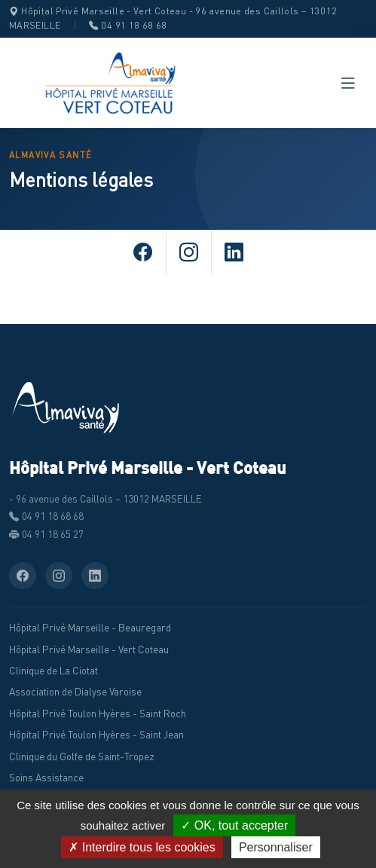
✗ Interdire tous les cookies (142, 847)
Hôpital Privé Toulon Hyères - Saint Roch (98, 714)
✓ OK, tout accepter (234, 825)
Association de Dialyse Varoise (75, 692)
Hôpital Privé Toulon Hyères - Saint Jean (96, 735)
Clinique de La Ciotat (53, 671)
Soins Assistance (46, 778)
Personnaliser (276, 847)
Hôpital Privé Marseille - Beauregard (90, 628)
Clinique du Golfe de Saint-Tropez (82, 756)
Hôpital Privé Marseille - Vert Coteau (89, 649)
